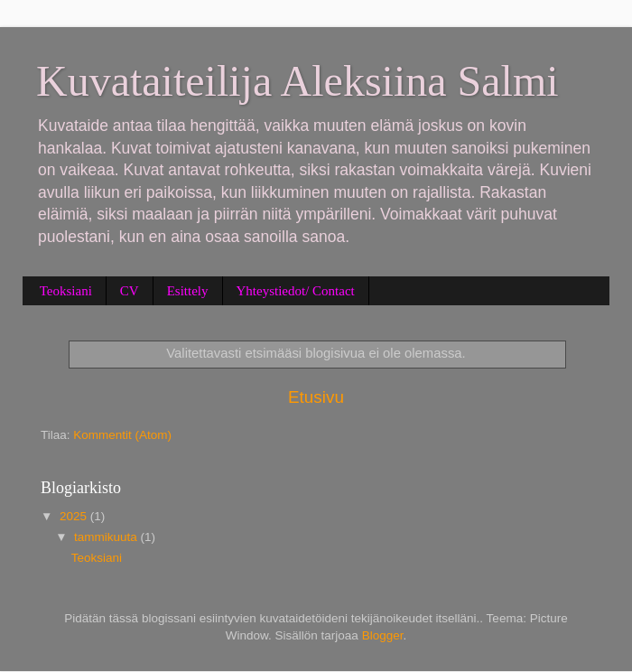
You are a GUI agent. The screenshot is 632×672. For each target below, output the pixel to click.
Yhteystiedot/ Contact (296, 291)
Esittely (188, 291)
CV (130, 291)
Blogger (383, 635)
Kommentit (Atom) (122, 435)
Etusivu (316, 397)
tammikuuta (107, 537)
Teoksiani (66, 291)
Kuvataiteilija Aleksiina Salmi (297, 81)
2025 (75, 516)
